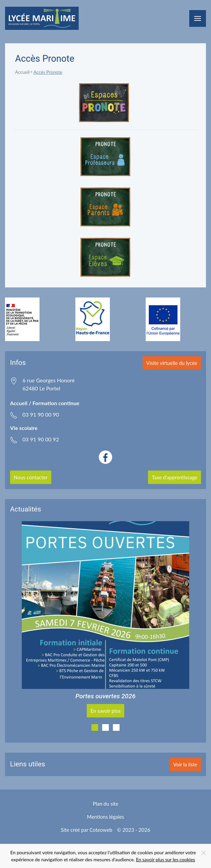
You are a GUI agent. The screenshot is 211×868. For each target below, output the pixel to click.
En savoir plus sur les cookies (165, 859)
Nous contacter (31, 477)
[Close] (204, 853)
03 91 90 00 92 (41, 439)
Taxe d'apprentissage (174, 477)
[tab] (95, 727)
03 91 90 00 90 (41, 414)
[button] (198, 18)
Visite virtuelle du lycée (172, 363)
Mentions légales (106, 817)
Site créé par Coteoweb (87, 830)
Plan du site (105, 804)
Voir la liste (185, 764)
